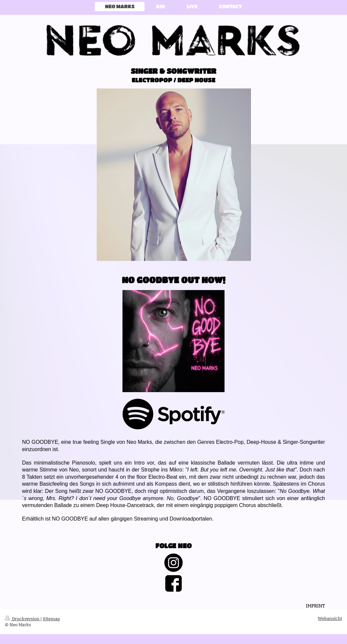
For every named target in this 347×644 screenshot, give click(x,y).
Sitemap (51, 619)
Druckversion (23, 619)
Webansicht (330, 618)
